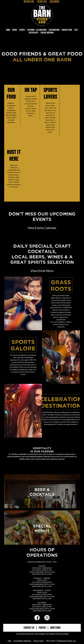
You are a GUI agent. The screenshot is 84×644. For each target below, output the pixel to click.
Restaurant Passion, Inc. (67, 641)
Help (10, 641)
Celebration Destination (61, 402)
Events (22, 30)
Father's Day (42, 1)
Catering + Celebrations (37, 30)
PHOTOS (42, 628)
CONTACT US (29, 628)
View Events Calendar (42, 228)
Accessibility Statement (22, 641)
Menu (15, 30)
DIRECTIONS (55, 628)
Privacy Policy (39, 641)
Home (8, 30)
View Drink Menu (42, 271)
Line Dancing (54, 1)
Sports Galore (23, 345)
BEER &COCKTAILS (42, 492)
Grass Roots (61, 285)
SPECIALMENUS (42, 528)
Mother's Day (29, 1)
